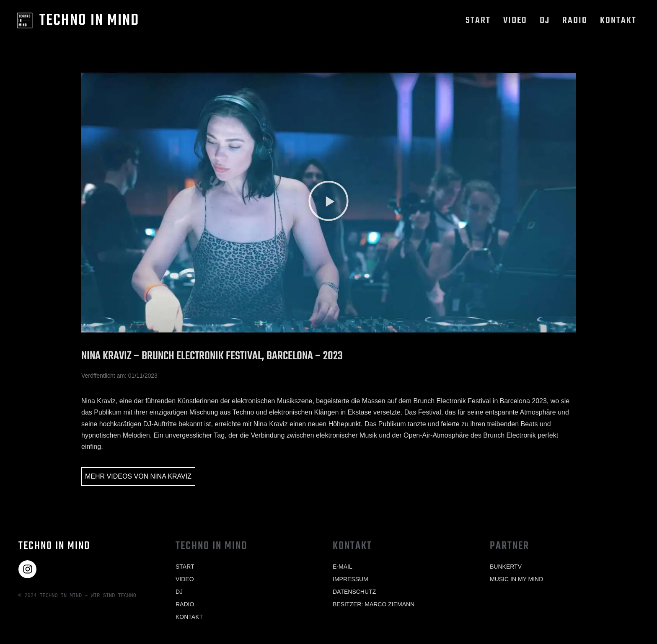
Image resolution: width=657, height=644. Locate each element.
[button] (328, 202)
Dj (545, 21)
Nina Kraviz (171, 476)
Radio (575, 21)
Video (515, 21)
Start (478, 21)
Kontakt (618, 21)
